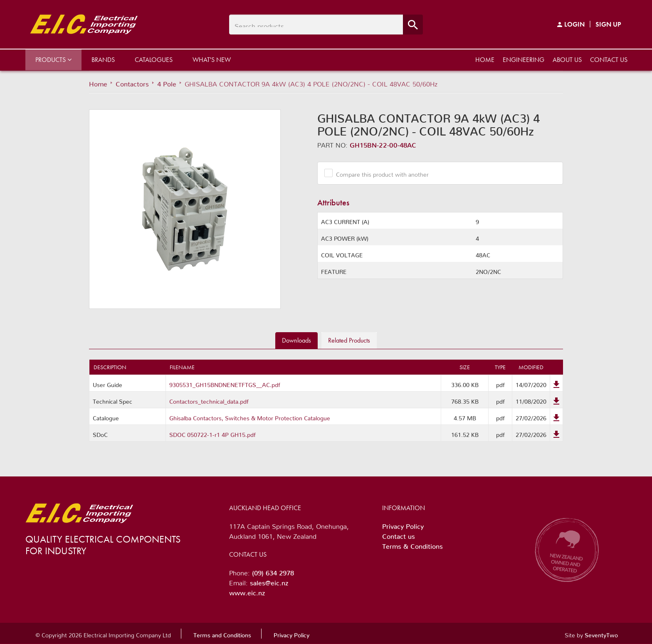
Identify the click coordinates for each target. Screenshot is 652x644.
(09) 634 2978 (273, 571)
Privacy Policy (403, 525)
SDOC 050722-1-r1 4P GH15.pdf (212, 433)
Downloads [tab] (296, 340)
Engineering (524, 60)
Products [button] (53, 60)
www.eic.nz (247, 591)
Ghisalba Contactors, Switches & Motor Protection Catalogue (250, 417)
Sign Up (608, 24)
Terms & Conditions (412, 545)
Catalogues (154, 60)
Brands (103, 60)
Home (485, 60)
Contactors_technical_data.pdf (209, 400)
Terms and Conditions (222, 634)
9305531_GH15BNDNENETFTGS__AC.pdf (225, 383)
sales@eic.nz (269, 581)
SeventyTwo (601, 634)
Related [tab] (349, 340)
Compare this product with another (379, 173)
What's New (212, 60)
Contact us (609, 60)
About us (567, 60)
